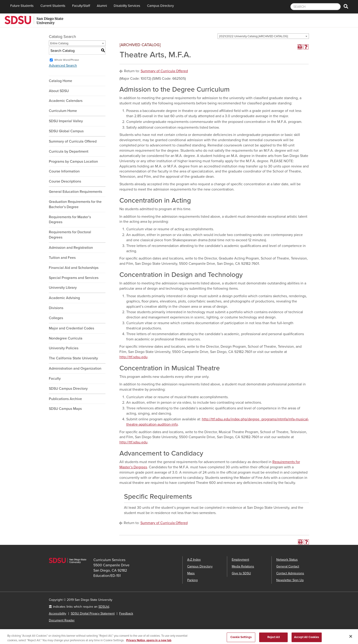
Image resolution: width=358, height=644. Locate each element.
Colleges (56, 318)
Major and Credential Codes (71, 328)
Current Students (53, 6)
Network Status (287, 560)
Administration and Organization (75, 368)
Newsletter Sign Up (290, 580)
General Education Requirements (75, 192)
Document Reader (62, 620)
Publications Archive (65, 399)
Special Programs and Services (74, 278)
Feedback (126, 614)
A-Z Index (194, 560)
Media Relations (243, 566)
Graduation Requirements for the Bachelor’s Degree (75, 204)
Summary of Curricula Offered (73, 141)
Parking (192, 580)
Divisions (56, 308)
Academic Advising (64, 298)
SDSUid (104, 607)
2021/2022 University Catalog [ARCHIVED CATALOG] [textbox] (253, 36)
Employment (240, 560)
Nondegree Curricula (66, 338)
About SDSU (59, 91)
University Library (63, 288)
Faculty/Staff (81, 6)
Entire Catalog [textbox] (59, 43)
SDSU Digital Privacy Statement (93, 614)
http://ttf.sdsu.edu (133, 357)
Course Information (64, 171)
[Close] (351, 639)
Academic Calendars (66, 101)
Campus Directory (160, 6)
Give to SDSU (241, 573)
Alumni (102, 6)
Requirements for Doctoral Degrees (70, 235)
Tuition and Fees (62, 258)
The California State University (73, 358)
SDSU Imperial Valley (66, 121)
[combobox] (263, 36)
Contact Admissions (290, 573)
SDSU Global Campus (66, 131)
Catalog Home (61, 81)
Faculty (55, 379)
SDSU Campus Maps (65, 409)
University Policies (64, 348)
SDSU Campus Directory (68, 389)
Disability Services (127, 6)
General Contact (288, 566)
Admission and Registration (71, 248)
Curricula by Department (69, 151)
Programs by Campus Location (73, 162)
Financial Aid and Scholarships (74, 268)
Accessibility (58, 614)
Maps (191, 573)
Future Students (22, 6)
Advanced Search (63, 66)
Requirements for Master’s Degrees (70, 220)
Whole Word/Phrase (67, 60)
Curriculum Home (63, 111)
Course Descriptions (65, 181)
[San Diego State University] (34, 20)
